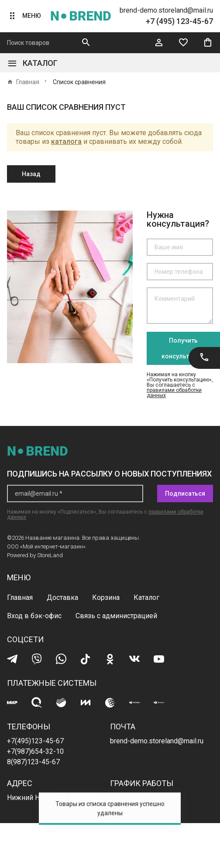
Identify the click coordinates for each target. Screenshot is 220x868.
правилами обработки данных (174, 393)
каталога (66, 141)
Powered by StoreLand (35, 555)
